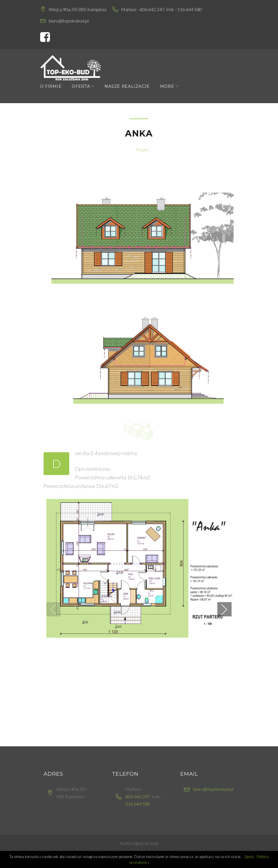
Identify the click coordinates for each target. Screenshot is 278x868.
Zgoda (249, 857)
